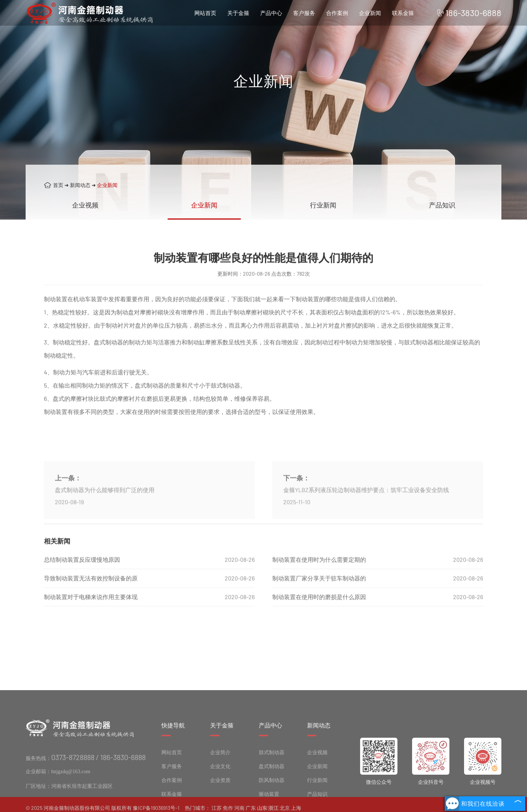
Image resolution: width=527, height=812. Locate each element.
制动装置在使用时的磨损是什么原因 (319, 611)
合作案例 (337, 13)
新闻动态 (80, 185)
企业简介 (220, 782)
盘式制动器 (272, 796)
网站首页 (205, 13)
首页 (58, 185)
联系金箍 (403, 13)
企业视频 (85, 205)
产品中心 (271, 13)
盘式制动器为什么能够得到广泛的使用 (105, 517)
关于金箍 (238, 13)
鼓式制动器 (272, 782)
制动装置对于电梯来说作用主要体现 (91, 611)
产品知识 (442, 205)
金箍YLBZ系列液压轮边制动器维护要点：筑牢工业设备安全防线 (366, 517)
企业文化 (220, 796)
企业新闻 (370, 13)
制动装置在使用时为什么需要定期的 (319, 574)
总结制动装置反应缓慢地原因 (82, 574)
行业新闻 (323, 205)
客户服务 (304, 13)
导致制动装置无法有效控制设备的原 (91, 592)
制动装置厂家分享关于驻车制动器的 (319, 592)
